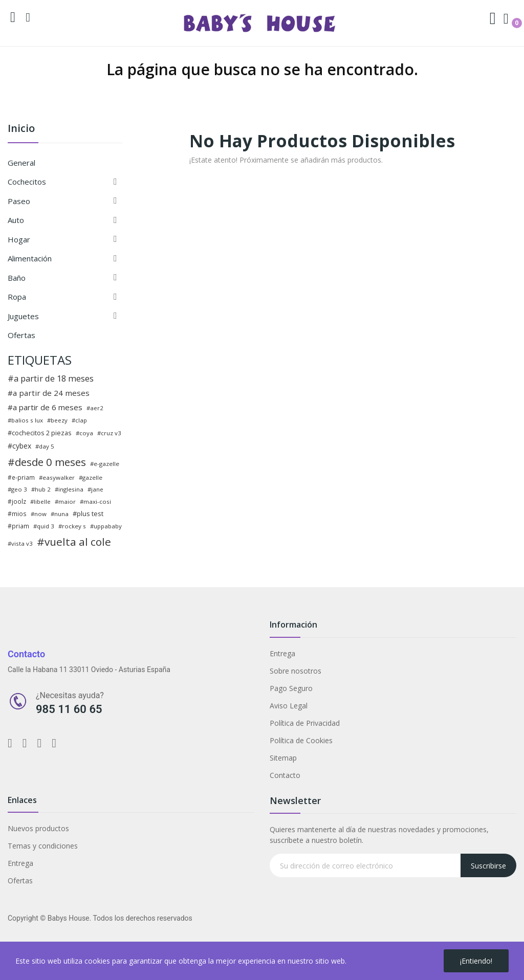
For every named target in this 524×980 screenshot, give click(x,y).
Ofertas (21, 335)
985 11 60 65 (69, 709)
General (21, 163)
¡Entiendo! (476, 961)
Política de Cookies (301, 740)
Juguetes (23, 316)
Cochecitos (27, 182)
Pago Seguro (291, 688)
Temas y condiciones (43, 846)
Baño (17, 278)
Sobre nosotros (296, 671)
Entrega (282, 653)
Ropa (17, 297)
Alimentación (30, 258)
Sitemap (283, 758)
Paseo (19, 201)
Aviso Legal (289, 706)
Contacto (285, 775)
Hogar (19, 239)
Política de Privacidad (305, 723)
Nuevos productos (38, 828)
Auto (16, 220)
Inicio (21, 129)
